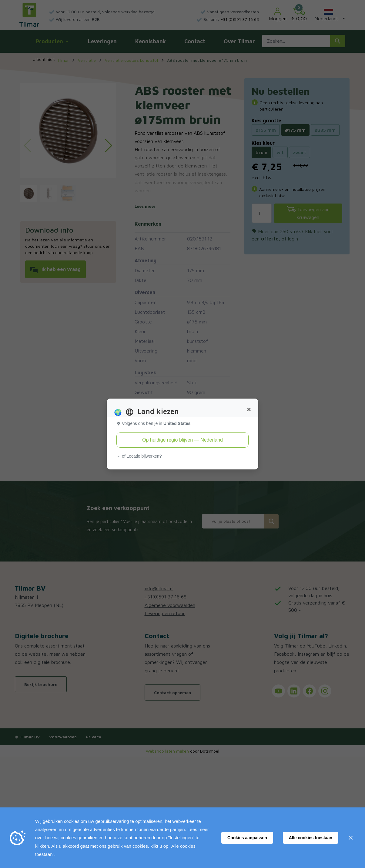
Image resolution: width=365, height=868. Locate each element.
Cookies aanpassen (247, 838)
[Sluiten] (350, 838)
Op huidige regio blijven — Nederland (182, 440)
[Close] (249, 409)
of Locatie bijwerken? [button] (139, 456)
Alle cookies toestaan (311, 838)
